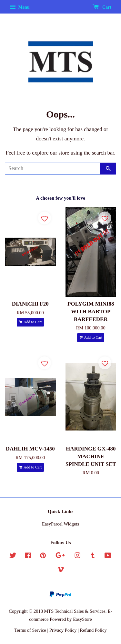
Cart (102, 7)
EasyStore (82, 619)
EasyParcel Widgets (60, 524)
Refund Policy (93, 630)
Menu (20, 7)
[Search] (52, 169)
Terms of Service (30, 630)
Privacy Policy (63, 630)
